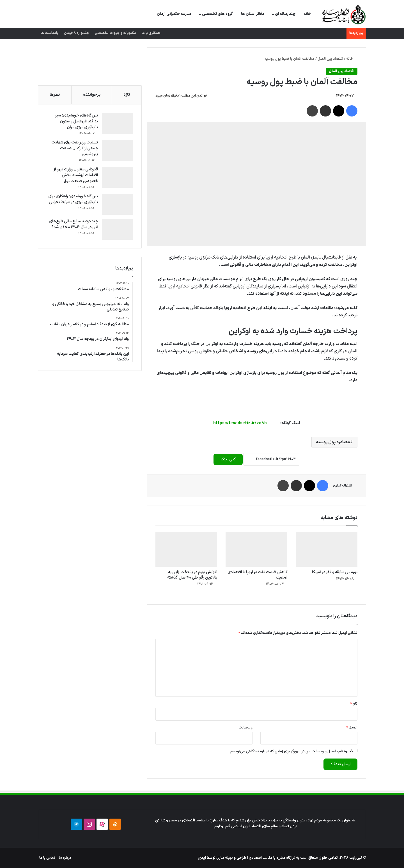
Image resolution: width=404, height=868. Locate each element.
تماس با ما (47, 858)
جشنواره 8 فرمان (77, 33)
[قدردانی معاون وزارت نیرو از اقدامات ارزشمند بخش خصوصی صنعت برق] (118, 177)
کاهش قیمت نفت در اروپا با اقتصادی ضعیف (257, 575)
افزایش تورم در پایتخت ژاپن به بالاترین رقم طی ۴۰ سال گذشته (192, 575)
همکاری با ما (151, 33)
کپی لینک (228, 459)
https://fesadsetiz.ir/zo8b (240, 423)
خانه (307, 14)
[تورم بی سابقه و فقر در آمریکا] (327, 549)
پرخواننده (92, 95)
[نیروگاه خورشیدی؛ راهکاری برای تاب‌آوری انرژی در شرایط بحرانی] (118, 204)
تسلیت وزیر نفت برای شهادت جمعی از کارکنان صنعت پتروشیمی (75, 148)
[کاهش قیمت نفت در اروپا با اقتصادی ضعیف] (256, 549)
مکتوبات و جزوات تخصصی (115, 33)
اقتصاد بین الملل (330, 59)
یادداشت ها (50, 33)
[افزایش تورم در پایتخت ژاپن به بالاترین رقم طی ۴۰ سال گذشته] (186, 549)
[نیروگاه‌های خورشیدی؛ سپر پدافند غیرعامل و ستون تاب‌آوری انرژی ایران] (118, 123)
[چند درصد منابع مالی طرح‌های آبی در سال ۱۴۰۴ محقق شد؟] (118, 229)
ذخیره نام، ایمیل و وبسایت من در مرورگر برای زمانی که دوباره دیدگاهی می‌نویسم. (291, 751)
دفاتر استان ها (252, 14)
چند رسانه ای (285, 14)
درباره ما (65, 858)
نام (354, 704)
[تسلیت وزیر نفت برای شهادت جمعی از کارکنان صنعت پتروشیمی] (118, 150)
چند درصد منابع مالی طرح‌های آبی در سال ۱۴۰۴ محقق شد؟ (74, 224)
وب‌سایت (245, 728)
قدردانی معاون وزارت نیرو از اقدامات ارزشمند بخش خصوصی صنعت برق (76, 175)
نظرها (55, 95)
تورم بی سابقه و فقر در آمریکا (335, 572)
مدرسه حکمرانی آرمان (174, 14)
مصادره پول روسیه (333, 442)
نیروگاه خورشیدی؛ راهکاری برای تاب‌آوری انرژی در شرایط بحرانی (73, 199)
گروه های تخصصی (217, 14)
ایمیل (352, 728)
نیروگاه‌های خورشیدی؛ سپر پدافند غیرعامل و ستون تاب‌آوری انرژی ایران (76, 121)
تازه (127, 95)
